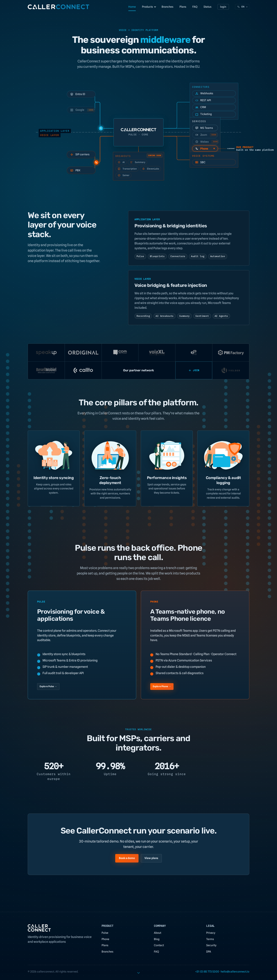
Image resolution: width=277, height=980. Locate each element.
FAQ (195, 7)
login (223, 7)
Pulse (105, 933)
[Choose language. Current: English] (242, 7)
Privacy (211, 933)
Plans (183, 7)
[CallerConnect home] (58, 7)
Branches (167, 7)
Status (207, 7)
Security (211, 945)
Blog (157, 939)
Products (147, 7)
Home (132, 7)
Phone (105, 939)
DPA (209, 952)
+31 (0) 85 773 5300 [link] (207, 972)
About (158, 933)
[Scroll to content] (138, 972)
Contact (159, 945)
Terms (210, 939)
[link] (235, 972)
